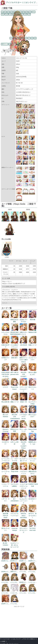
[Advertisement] (19, 622)
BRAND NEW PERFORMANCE (15, 332)
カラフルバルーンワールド (14, 514)
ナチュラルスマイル (5, 332)
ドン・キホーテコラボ (14, 459)
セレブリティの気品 (33, 402)
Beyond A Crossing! (6, 429)
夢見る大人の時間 (14, 429)
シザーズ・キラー (5, 499)
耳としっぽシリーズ (24, 429)
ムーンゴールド (5, 471)
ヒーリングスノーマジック (5, 459)
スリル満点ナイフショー (14, 345)
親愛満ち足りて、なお (33, 442)
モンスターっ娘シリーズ (24, 459)
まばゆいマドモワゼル (24, 320)
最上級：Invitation (6, 543)
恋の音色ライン (33, 499)
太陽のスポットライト (24, 332)
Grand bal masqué (15, 528)
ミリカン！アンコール (5, 484)
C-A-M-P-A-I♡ (6, 442)
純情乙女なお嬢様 (14, 320)
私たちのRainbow (6, 415)
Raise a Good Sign (33, 429)
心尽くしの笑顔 (14, 442)
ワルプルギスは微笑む (14, 484)
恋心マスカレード (33, 387)
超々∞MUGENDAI (14, 499)
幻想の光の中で (5, 345)
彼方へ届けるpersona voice (15, 372)
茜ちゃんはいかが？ (33, 415)
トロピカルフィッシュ (24, 471)
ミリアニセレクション (33, 459)
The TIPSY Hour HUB (32, 528)
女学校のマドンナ (5, 358)
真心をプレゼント (5, 528)
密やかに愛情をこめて (33, 372)
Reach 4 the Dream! (15, 387)
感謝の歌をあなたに (33, 471)
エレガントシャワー (33, 358)
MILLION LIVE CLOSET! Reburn (23, 444)
